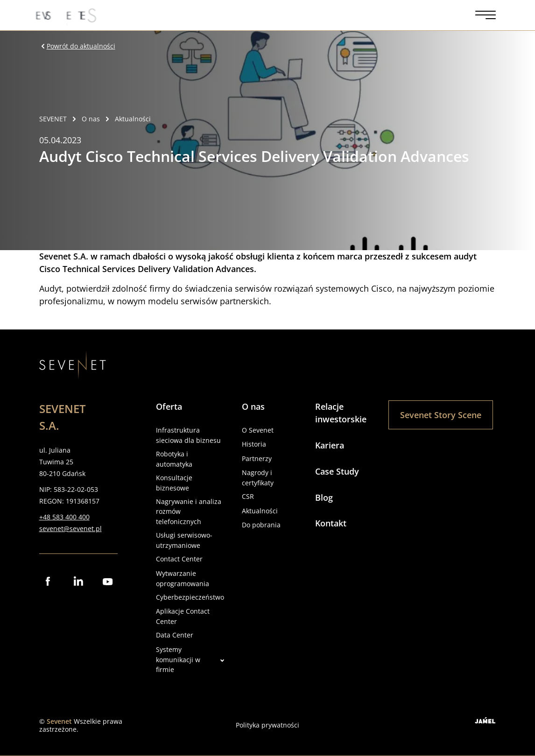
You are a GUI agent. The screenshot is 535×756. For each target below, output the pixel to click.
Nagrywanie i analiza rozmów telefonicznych (189, 512)
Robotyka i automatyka (174, 459)
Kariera (330, 445)
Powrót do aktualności (77, 46)
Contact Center (179, 559)
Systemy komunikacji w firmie (190, 660)
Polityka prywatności (267, 725)
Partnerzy (257, 458)
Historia (254, 444)
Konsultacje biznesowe (174, 483)
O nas (253, 406)
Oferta (169, 406)
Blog (324, 497)
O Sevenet (258, 430)
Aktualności (260, 511)
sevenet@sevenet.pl (70, 528)
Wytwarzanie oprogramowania (183, 578)
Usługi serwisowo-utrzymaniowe (184, 540)
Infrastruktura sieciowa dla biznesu (188, 435)
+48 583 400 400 (64, 517)
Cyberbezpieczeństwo (190, 597)
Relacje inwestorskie (341, 413)
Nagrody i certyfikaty (258, 478)
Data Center (175, 635)
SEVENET (53, 119)
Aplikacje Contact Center (183, 616)
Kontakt (331, 523)
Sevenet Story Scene (441, 415)
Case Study (337, 471)
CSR (248, 496)
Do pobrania (261, 525)
